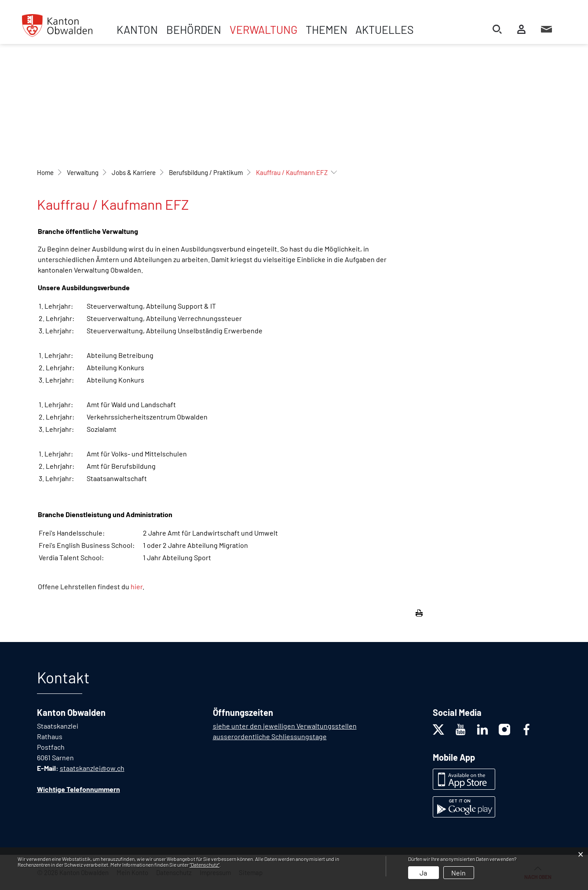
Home (45, 172)
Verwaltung (263, 29)
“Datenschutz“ (205, 864)
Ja (423, 873)
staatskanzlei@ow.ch (92, 768)
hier (137, 586)
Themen (327, 29)
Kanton (137, 29)
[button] (83, 172)
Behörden (194, 29)
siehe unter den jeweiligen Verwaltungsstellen (285, 726)
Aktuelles (385, 29)
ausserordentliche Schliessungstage (270, 736)
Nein (458, 873)
